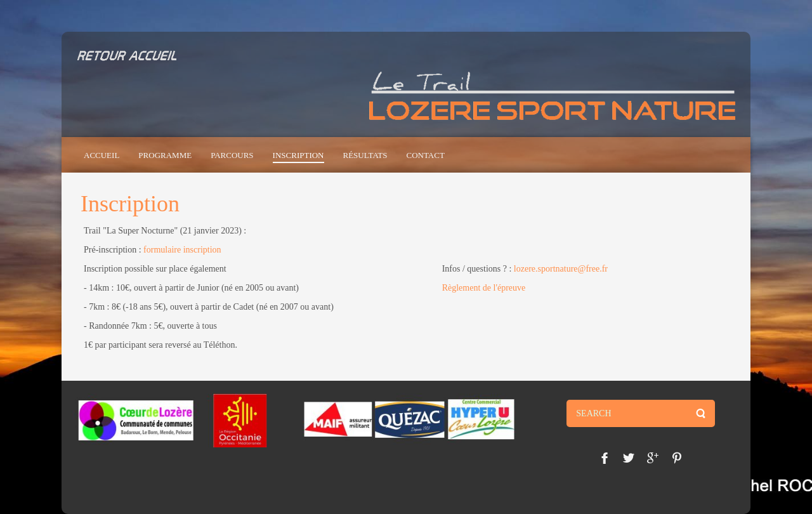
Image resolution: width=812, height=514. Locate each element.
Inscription (130, 204)
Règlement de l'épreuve (484, 288)
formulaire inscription (182, 250)
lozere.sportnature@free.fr (561, 269)
